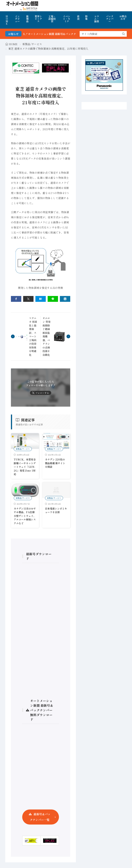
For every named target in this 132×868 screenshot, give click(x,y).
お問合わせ (123, 17)
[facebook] (16, 299)
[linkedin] (65, 299)
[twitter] (28, 299)
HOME (7, 20)
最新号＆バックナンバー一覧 (40, 817)
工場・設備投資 (52, 19)
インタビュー (17, 19)
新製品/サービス (32, 44)
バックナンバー (110, 19)
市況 (78, 17)
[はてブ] (41, 299)
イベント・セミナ (67, 19)
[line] (53, 299)
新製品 (27, 19)
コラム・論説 (97, 19)
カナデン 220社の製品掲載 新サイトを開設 (55, 463)
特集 (86, 17)
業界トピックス (38, 19)
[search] (124, 34)
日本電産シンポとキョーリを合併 (56, 510)
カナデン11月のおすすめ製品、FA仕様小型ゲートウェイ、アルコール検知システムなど (25, 516)
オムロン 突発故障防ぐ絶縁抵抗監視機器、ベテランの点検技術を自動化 (47, 336)
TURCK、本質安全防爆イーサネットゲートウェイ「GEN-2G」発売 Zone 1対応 (25, 467)
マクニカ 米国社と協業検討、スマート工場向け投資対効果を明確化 (33, 336)
